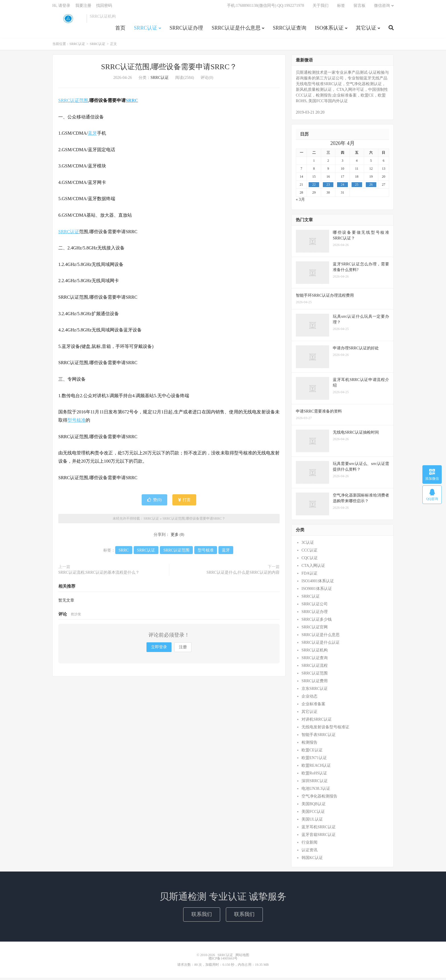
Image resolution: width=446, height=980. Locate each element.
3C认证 (308, 545)
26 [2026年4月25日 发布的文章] (371, 187)
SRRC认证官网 (315, 629)
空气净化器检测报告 (319, 798)
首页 (120, 30)
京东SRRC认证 (315, 691)
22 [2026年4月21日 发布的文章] (314, 187)
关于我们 (321, 7)
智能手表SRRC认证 (319, 737)
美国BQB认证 (314, 806)
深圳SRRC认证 (315, 783)
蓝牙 (92, 135)
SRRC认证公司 (315, 606)
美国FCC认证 (313, 814)
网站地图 (242, 957)
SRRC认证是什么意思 (236, 30)
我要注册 (83, 7)
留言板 (360, 7)
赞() (154, 502)
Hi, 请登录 (61, 7)
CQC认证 (310, 560)
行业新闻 (309, 844)
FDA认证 (309, 575)
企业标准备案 (313, 706)
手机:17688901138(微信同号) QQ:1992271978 (266, 7)
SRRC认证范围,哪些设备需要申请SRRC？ (169, 69)
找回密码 (104, 7)
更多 (175, 537)
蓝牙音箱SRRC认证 (319, 837)
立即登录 (159, 649)
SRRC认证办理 (186, 30)
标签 (341, 7)
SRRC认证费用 (315, 683)
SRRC (132, 103)
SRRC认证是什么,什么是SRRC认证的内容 (243, 575)
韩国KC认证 (312, 860)
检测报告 (309, 744)
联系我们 (202, 917)
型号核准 (77, 422)
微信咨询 (382, 7)
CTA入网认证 (313, 568)
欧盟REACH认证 (316, 767)
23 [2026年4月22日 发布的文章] (328, 187)
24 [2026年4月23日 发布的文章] (342, 187)
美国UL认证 (312, 821)
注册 (183, 649)
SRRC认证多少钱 (317, 621)
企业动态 (309, 698)
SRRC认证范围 (73, 103)
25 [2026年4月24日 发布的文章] (357, 187)
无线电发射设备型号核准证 (325, 729)
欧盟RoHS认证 (314, 775)
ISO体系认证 (329, 30)
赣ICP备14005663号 (223, 961)
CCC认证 (309, 552)
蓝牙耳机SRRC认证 (319, 829)
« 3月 (300, 202)
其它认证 (366, 30)
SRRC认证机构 (315, 652)
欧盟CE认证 (312, 752)
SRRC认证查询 (290, 30)
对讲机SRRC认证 (317, 721)
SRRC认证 (68, 20)
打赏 (184, 502)
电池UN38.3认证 (316, 791)
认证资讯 (309, 852)
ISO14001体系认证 (318, 583)
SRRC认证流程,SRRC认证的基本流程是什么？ (99, 575)
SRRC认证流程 (315, 668)
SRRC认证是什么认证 (321, 644)
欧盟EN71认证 (314, 760)
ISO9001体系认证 (317, 591)
